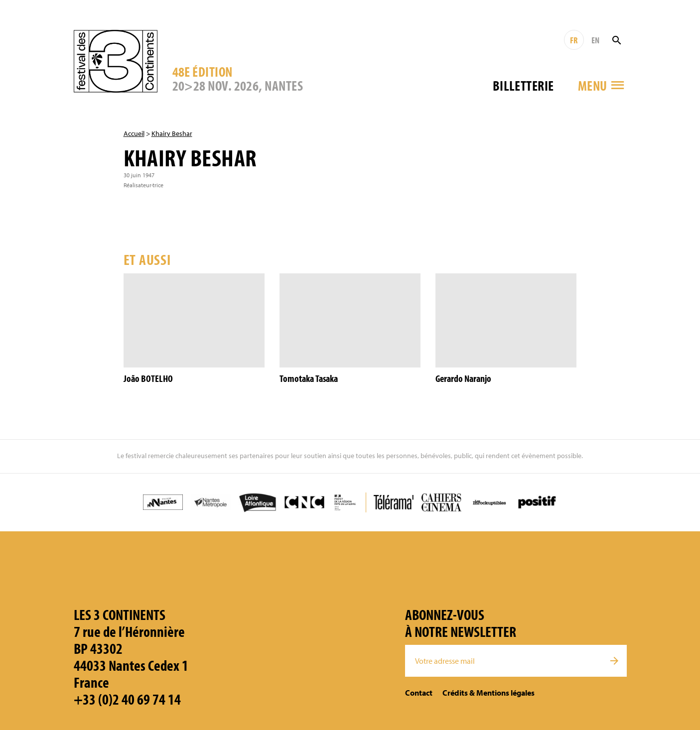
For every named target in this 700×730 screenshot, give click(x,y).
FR (574, 40)
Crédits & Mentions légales (489, 693)
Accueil (134, 133)
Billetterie (523, 85)
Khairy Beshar (172, 133)
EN (595, 40)
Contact (419, 693)
